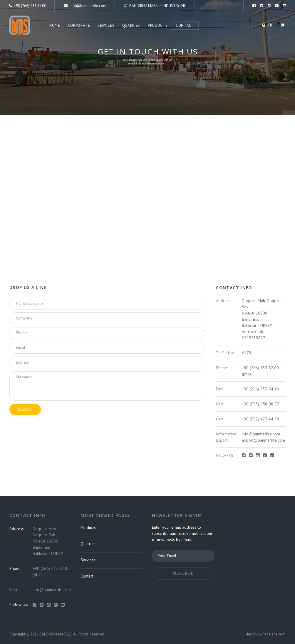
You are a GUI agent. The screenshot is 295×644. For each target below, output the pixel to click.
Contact (185, 25)
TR (270, 25)
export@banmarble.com (263, 440)
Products (158, 25)
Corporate (79, 25)
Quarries (131, 25)
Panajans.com (274, 634)
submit (25, 409)
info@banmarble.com (85, 6)
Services (106, 25)
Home (55, 25)
